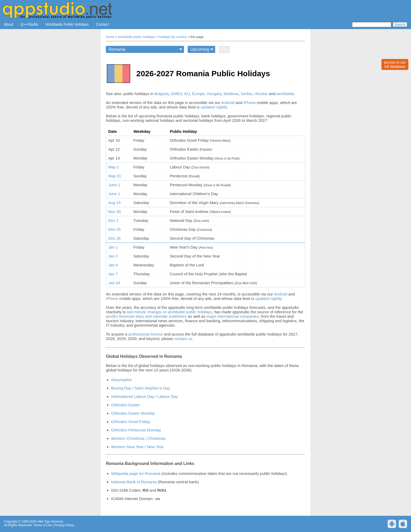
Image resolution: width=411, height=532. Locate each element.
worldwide (285, 94)
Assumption (121, 380)
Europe (198, 94)
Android (228, 103)
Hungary (214, 94)
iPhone (250, 103)
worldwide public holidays (136, 37)
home (110, 37)
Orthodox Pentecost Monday (136, 430)
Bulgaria (162, 94)
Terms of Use (43, 525)
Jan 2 (113, 256)
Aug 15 (115, 203)
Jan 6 (113, 265)
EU (187, 94)
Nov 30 (115, 212)
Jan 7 (113, 274)
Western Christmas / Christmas (138, 438)
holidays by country (173, 37)
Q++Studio (29, 24)
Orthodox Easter (125, 405)
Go (224, 49)
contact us (183, 339)
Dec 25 (115, 229)
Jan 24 (114, 283)
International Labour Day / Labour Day (144, 396)
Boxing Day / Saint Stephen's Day (141, 388)
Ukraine (261, 94)
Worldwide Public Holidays (67, 24)
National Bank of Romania (134, 482)
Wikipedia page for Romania (136, 473)
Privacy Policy (64, 525)
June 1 (114, 185)
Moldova (231, 94)
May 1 (114, 167)
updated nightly (214, 107)
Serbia (246, 94)
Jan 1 (113, 247)
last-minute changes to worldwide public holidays (169, 312)
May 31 (115, 176)
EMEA (177, 94)
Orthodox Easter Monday (133, 413)
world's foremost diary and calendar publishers (146, 316)
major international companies (232, 316)
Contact (102, 24)
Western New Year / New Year (137, 447)
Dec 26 (115, 238)
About (9, 24)
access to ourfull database (395, 64)
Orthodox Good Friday (131, 422)
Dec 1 (113, 220)
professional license (146, 334)
